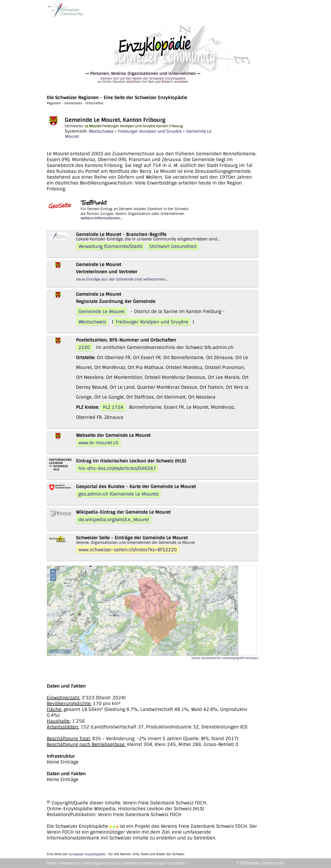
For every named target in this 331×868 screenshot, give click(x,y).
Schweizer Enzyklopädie (87, 854)
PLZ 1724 (113, 407)
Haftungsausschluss (102, 863)
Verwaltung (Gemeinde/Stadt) (110, 246)
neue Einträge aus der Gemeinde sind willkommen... (122, 279)
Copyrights (176, 863)
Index (51, 863)
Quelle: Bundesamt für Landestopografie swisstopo (225, 658)
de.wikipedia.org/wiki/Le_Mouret (114, 519)
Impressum (70, 863)
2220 (84, 347)
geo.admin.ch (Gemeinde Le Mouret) (118, 494)
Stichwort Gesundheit (173, 246)
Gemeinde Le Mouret (101, 311)
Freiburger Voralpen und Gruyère (150, 131)
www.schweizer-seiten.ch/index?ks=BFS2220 (127, 550)
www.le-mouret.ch (98, 443)
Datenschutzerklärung (143, 863)
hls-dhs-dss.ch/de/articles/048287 (117, 468)
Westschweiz (101, 131)
